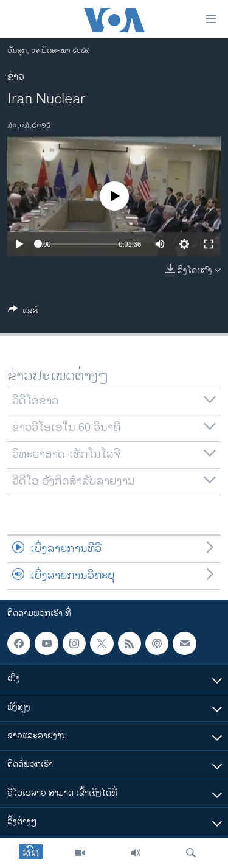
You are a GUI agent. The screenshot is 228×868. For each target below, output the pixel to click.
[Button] (23, 313)
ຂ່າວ (16, 77)
